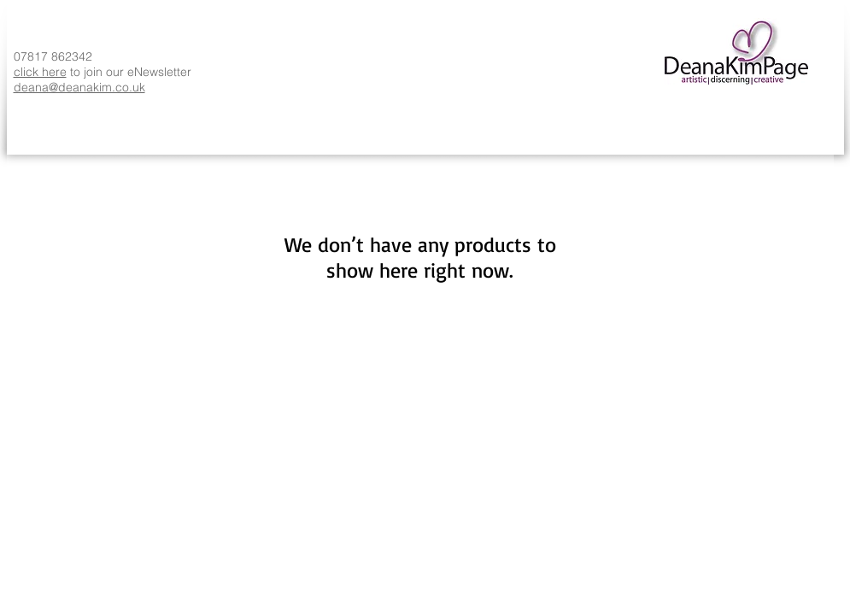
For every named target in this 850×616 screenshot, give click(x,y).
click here (40, 72)
